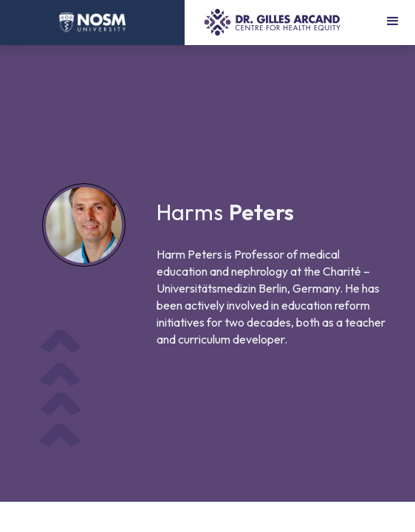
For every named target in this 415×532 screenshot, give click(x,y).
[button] (392, 23)
